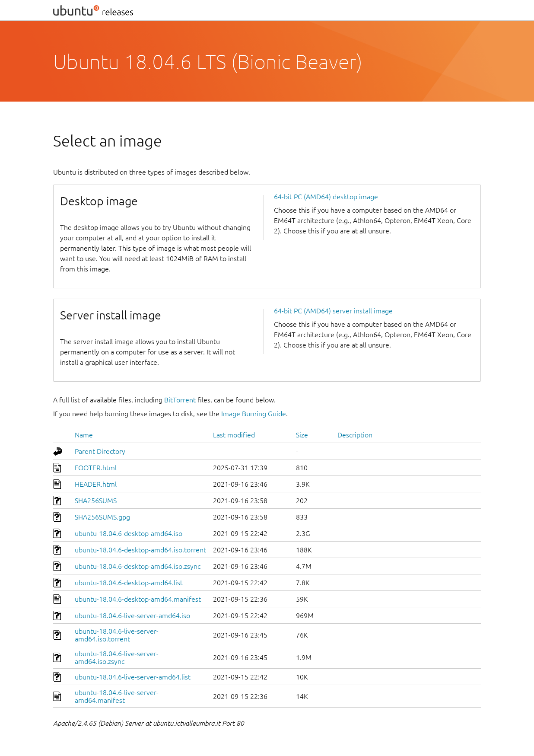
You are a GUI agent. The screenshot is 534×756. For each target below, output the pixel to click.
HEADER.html (96, 484)
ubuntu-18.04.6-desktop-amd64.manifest (138, 599)
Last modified (234, 435)
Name (84, 435)
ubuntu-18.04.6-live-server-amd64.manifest (117, 696)
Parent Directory (100, 451)
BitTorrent (180, 400)
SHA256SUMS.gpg (102, 517)
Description (355, 435)
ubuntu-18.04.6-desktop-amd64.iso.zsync (138, 566)
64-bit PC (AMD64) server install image (333, 311)
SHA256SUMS (96, 501)
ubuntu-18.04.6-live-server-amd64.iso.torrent (117, 635)
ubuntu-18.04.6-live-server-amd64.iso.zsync (117, 657)
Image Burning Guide (254, 414)
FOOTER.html (96, 468)
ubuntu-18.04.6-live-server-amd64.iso (132, 616)
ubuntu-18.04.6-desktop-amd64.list (129, 583)
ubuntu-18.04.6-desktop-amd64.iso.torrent (140, 550)
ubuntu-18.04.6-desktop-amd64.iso (129, 533)
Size (302, 435)
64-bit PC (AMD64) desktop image (326, 197)
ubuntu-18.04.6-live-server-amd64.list (133, 677)
